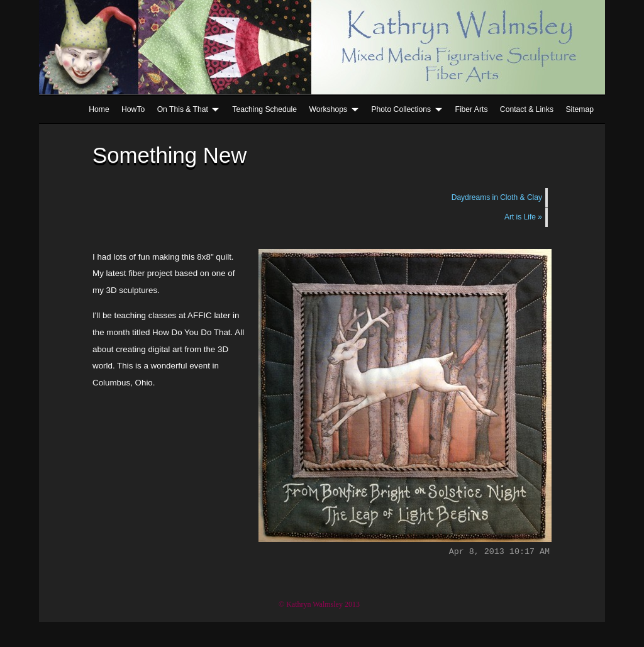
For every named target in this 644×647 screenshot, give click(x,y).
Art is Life (523, 217)
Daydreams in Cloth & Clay (497, 197)
